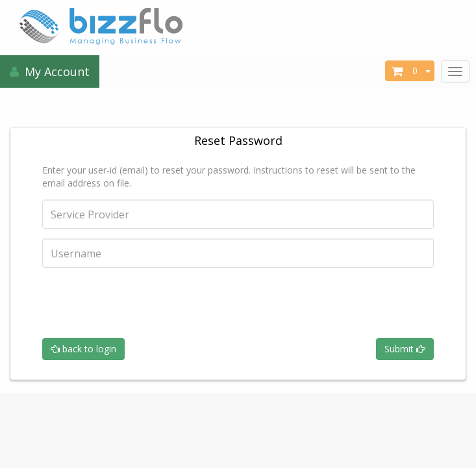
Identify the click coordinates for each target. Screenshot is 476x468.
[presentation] (141, 303)
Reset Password (238, 140)
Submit (405, 349)
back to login (83, 349)
